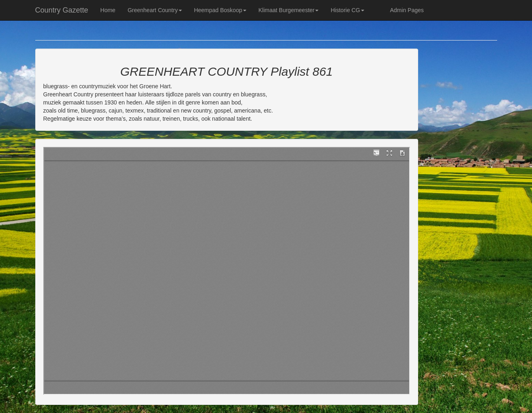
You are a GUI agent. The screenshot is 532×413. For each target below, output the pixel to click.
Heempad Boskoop (220, 10)
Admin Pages (407, 10)
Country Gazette (62, 10)
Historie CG (347, 10)
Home (108, 10)
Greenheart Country (155, 10)
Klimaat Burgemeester (289, 10)
